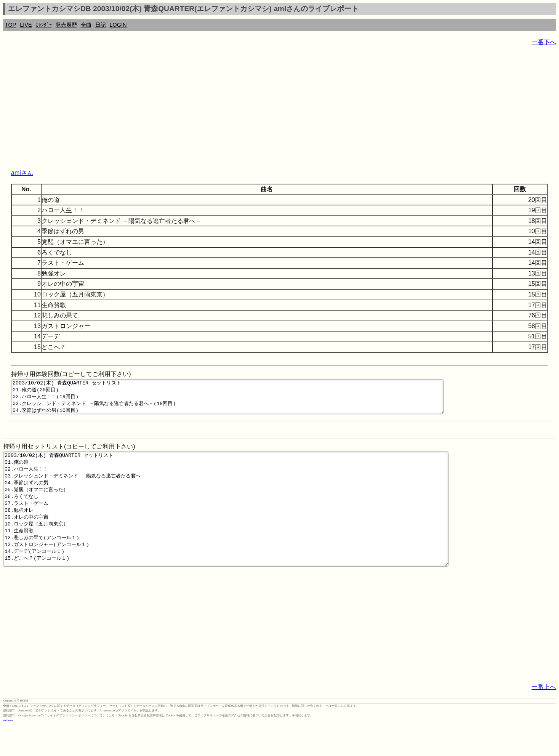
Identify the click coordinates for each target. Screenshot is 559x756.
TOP (10, 25)
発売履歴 (66, 25)
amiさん (22, 173)
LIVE (26, 25)
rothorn (8, 750)
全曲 (86, 25)
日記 (101, 25)
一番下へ (544, 42)
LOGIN (118, 25)
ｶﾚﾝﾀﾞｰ (44, 25)
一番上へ (544, 717)
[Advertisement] (232, 107)
